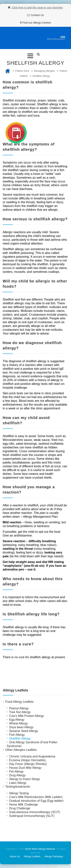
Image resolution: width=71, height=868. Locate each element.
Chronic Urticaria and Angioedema (32, 756)
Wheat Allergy (18, 723)
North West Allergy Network (40, 849)
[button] (30, 56)
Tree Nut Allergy (20, 712)
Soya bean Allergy (21, 727)
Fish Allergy (17, 735)
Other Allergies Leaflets (21, 750)
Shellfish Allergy (41, 76)
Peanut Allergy (19, 708)
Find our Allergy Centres (37, 23)
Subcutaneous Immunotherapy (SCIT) (35, 812)
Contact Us (37, 15)
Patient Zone (22, 71)
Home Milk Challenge (23, 805)
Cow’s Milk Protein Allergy (27, 716)
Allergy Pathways (54, 856)
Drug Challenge (20, 808)
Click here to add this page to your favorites (37, 8)
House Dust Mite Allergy (25, 768)
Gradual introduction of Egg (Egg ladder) (36, 801)
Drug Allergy (17, 775)
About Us (15, 856)
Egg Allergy (17, 720)
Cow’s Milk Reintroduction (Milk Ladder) (36, 797)
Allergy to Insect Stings (25, 779)
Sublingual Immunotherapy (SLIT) (32, 816)
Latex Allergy (18, 783)
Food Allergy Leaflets (19, 702)
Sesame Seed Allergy (24, 731)
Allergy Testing (19, 793)
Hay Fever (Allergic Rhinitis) (28, 764)
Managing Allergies (44, 71)
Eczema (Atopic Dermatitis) (27, 760)
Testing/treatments (18, 787)
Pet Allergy (16, 772)
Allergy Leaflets (32, 856)
